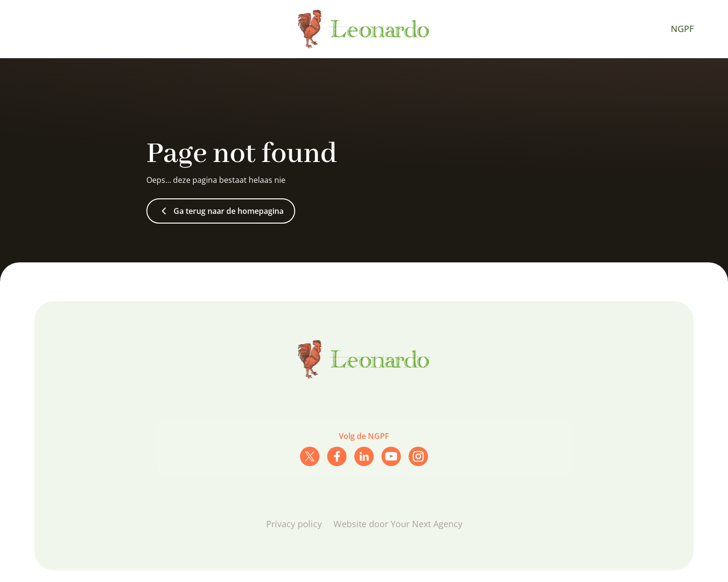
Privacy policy (294, 524)
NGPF (682, 29)
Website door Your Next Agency (398, 524)
